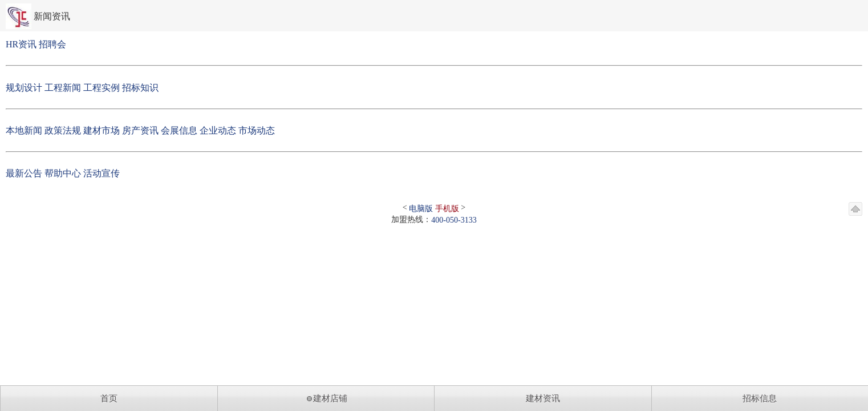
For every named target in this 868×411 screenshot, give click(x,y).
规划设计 (24, 88)
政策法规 (63, 130)
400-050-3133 (454, 220)
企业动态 (218, 130)
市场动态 (257, 130)
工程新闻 (63, 88)
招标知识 (140, 88)
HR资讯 (21, 44)
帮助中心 (63, 173)
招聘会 (52, 44)
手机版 (447, 209)
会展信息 (179, 130)
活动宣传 (102, 173)
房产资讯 (140, 130)
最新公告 (24, 173)
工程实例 (102, 88)
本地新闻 (24, 130)
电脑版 (421, 209)
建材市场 (102, 130)
